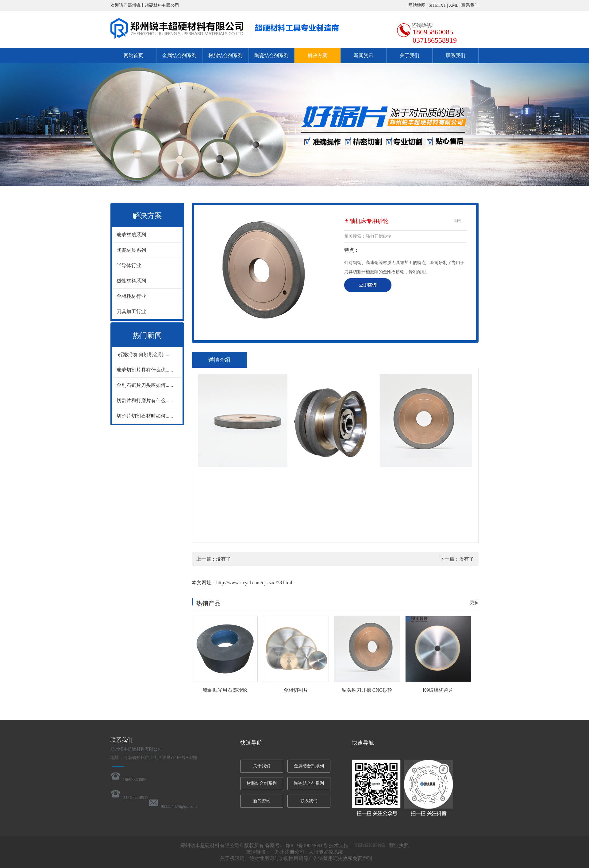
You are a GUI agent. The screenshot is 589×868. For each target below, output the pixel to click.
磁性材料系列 (131, 281)
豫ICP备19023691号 (307, 845)
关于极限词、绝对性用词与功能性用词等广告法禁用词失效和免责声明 (296, 858)
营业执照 (399, 845)
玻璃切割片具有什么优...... (145, 370)
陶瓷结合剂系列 (271, 55)
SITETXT (437, 5)
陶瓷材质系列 (131, 250)
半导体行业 (129, 265)
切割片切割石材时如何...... (145, 416)
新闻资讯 (364, 55)
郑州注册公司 (290, 852)
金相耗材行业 (131, 296)
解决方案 (318, 55)
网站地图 (417, 5)
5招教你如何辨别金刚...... (144, 354)
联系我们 (470, 5)
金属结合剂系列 (179, 55)
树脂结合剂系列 (225, 55)
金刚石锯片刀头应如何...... (145, 385)
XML (454, 5)
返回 (457, 221)
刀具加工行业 (131, 311)
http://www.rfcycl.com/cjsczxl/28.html (254, 583)
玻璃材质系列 (131, 235)
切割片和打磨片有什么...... (145, 401)
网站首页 (133, 55)
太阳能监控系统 (326, 852)
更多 (474, 603)
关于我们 (410, 55)
